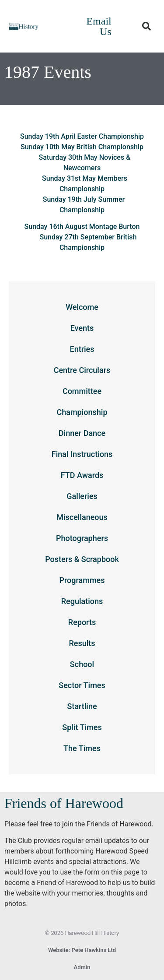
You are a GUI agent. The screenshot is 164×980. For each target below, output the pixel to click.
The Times (82, 748)
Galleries (82, 496)
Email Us (99, 26)
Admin (82, 967)
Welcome (82, 307)
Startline (82, 706)
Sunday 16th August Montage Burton (82, 227)
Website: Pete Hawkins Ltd (82, 950)
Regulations (82, 601)
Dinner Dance (82, 433)
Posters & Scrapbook (82, 559)
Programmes (82, 580)
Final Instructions (82, 454)
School (82, 664)
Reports (82, 622)
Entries (82, 349)
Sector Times (82, 685)
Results (82, 643)
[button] (147, 26)
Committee (82, 391)
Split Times (82, 727)
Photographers (82, 538)
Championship (82, 412)
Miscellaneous (82, 517)
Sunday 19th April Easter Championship (82, 136)
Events (82, 328)
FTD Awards (82, 475)
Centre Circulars (82, 370)
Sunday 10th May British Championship (82, 147)
